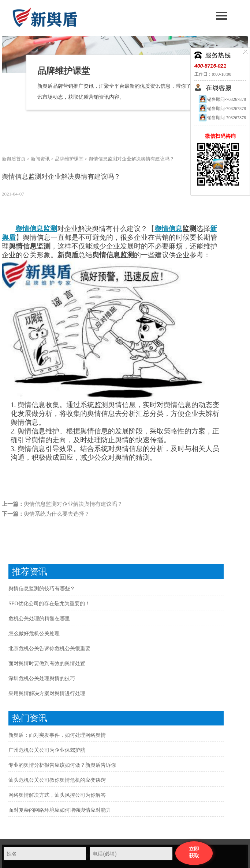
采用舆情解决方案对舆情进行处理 (47, 693)
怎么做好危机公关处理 (34, 634)
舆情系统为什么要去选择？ (57, 514)
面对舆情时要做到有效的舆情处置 (47, 664)
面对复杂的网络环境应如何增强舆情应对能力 (60, 810)
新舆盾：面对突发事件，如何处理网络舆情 (57, 735)
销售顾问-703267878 (222, 99)
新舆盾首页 (14, 159)
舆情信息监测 (36, 229)
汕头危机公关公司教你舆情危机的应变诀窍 (57, 780)
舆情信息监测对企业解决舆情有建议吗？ (73, 504)
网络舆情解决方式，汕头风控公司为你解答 (57, 795)
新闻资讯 (40, 159)
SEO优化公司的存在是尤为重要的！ (49, 604)
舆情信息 (168, 229)
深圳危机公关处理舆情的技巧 (42, 679)
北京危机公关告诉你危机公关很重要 (49, 649)
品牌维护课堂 (69, 159)
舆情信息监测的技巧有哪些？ (42, 589)
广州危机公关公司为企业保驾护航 (47, 750)
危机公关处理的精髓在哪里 (39, 619)
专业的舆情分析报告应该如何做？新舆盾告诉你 (62, 765)
